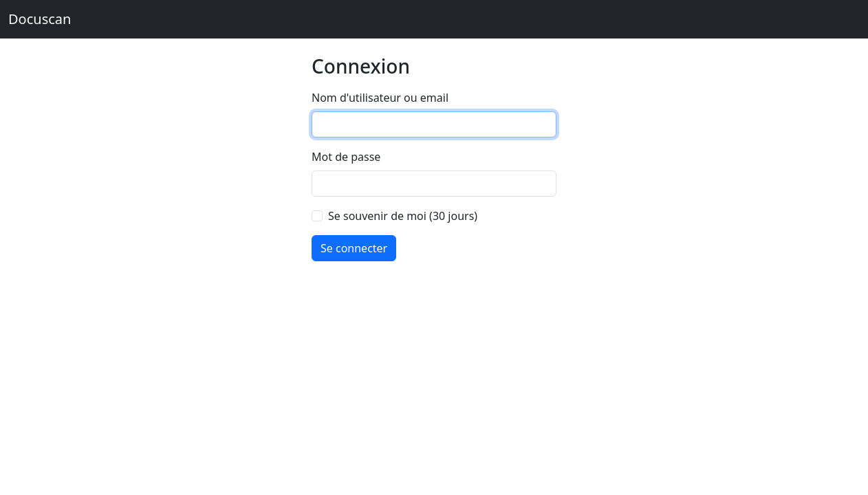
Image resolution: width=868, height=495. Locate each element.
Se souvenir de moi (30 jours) (403, 216)
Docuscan (40, 19)
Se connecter (354, 248)
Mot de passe (346, 157)
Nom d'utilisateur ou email (380, 98)
